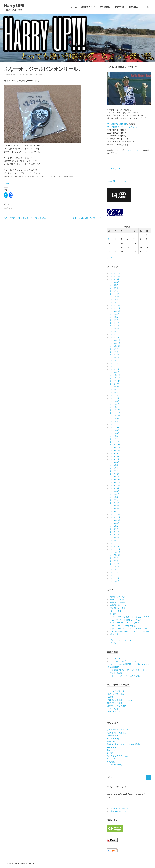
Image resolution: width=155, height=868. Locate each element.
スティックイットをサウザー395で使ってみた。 (26, 218)
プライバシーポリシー (120, 808)
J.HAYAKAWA (113, 735)
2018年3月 (115, 540)
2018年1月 (115, 546)
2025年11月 (116, 273)
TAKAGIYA (112, 747)
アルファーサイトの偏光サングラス (126, 620)
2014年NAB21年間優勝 (117, 124)
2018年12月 (116, 514)
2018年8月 (115, 526)
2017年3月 (115, 575)
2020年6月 (115, 462)
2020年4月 (115, 468)
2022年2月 (115, 404)
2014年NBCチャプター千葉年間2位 (122, 127)
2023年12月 (116, 340)
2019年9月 (115, 488)
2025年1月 (115, 302)
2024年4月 (115, 329)
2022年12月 (116, 375)
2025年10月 (116, 276)
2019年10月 (116, 485)
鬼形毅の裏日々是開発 (117, 733)
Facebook (105, 7)
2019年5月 (115, 500)
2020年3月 (115, 471)
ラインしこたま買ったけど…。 (86, 218)
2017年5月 (115, 569)
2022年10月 (116, 381)
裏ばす (110, 753)
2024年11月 (116, 308)
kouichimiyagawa (26, 75)
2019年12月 (116, 479)
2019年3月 (115, 506)
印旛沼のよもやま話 (119, 602)
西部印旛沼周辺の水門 (117, 706)
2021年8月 (115, 421)
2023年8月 (115, 352)
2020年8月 (115, 456)
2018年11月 (116, 517)
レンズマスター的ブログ (118, 730)
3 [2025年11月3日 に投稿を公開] (109, 239)
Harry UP (115, 168)
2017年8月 (115, 561)
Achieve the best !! (116, 759)
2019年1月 (115, 511)
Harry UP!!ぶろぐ (134, 150)
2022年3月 (115, 401)
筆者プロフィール (88, 7)
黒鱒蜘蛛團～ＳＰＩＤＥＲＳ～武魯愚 (123, 744)
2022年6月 (115, 392)
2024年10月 (116, 311)
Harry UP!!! (16, 5)
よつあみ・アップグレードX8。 (124, 661)
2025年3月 (115, 297)
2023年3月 (115, 366)
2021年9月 (115, 419)
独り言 (113, 614)
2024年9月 (115, 314)
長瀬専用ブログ (114, 741)
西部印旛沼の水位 (115, 703)
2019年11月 (116, 482)
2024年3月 (115, 331)
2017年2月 (115, 578)
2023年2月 (115, 369)
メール (146, 7)
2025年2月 (115, 299)
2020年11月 (116, 448)
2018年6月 (115, 532)
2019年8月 (115, 491)
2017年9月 (115, 558)
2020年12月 (116, 445)
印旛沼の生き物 (117, 599)
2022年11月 (116, 378)
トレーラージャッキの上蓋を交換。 (126, 676)
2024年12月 (116, 305)
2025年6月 (115, 288)
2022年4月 (115, 398)
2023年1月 (115, 372)
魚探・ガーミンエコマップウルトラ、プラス (130, 628)
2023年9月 (115, 349)
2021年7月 (115, 424)
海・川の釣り (116, 611)
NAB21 (110, 697)
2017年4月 (115, 572)
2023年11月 (116, 343)
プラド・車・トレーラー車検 (123, 625)
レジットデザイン (115, 711)
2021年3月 (115, 436)
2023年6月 (115, 358)
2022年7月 (115, 389)
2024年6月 (115, 323)
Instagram (134, 7)
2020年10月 (116, 450)
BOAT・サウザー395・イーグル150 (126, 623)
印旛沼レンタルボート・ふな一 (120, 700)
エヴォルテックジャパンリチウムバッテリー (130, 631)
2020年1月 (115, 477)
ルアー (113, 637)
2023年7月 (115, 355)
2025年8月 (115, 282)
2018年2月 (115, 543)
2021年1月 (115, 442)
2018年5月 (115, 535)
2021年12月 (116, 410)
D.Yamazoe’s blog (114, 764)
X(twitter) (119, 7)
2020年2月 (115, 474)
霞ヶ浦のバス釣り (118, 608)
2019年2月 (115, 509)
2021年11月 (116, 413)
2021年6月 (115, 427)
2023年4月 (115, 363)
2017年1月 (115, 581)
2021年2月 (115, 439)
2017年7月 (115, 564)
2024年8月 (115, 317)
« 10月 (110, 258)
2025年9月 (115, 279)
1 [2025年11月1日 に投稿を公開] (140, 235)
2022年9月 (115, 384)
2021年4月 (115, 433)
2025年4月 (115, 294)
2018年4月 (115, 538)
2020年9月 (115, 453)
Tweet (7, 183)
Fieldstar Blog (113, 738)
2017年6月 (115, 567)
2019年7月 (115, 494)
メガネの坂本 (113, 708)
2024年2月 (115, 334)
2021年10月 (116, 416)
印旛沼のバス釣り (118, 596)
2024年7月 (115, 320)
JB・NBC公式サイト (116, 691)
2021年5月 (115, 430)
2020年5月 (115, 465)
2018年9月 (115, 523)
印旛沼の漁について (119, 605)
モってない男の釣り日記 (118, 756)
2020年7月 (115, 459)
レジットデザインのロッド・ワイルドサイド (130, 617)
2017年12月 (116, 549)
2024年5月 (115, 326)
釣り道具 (39, 75)
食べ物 (113, 643)
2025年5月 (115, 291)
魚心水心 (111, 750)
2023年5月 (115, 360)
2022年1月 (115, 407)
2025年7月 (115, 285)
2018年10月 (116, 520)
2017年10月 (116, 555)
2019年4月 (115, 503)
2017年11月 (116, 552)
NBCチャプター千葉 (116, 694)
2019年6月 (115, 497)
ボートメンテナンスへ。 (121, 658)
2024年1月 (115, 337)
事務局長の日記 (114, 762)
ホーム (74, 7)
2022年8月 (115, 387)
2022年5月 (115, 395)
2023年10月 (116, 346)
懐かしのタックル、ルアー (122, 640)
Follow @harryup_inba (117, 181)
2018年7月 (115, 529)
